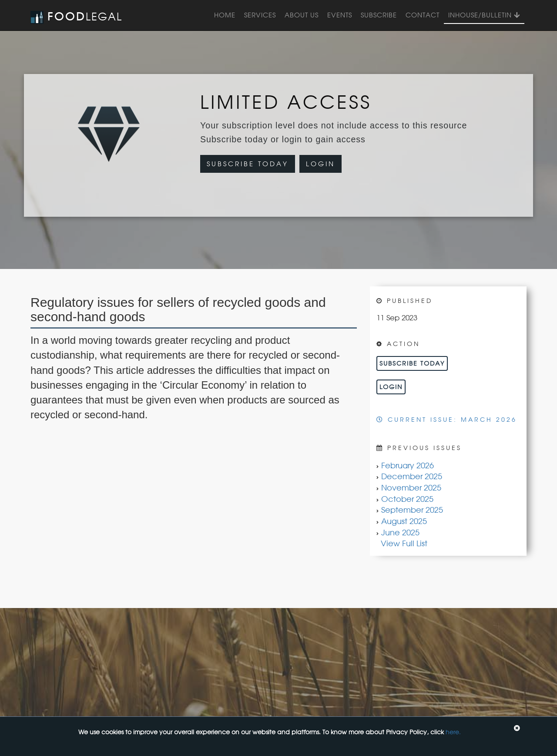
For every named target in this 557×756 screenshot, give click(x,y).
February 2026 (408, 465)
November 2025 (411, 487)
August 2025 (404, 521)
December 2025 (412, 476)
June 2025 (400, 532)
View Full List (404, 543)
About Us (302, 15)
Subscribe (379, 15)
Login (320, 164)
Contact (423, 15)
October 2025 (407, 499)
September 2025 (412, 510)
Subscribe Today (248, 164)
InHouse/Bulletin (484, 15)
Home (225, 15)
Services (260, 15)
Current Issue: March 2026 (447, 419)
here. (453, 732)
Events (340, 15)
